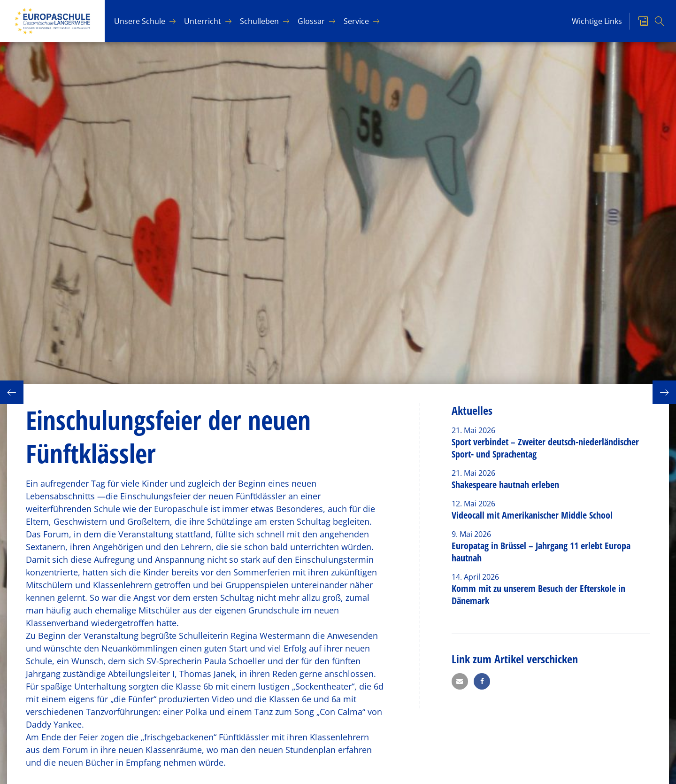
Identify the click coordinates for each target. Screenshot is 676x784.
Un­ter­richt (203, 21)
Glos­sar (311, 21)
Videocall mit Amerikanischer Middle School (532, 515)
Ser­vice (356, 21)
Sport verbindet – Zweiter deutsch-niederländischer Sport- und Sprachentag (545, 448)
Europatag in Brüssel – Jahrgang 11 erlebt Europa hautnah (541, 552)
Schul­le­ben (259, 21)
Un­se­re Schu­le (140, 21)
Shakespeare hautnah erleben (505, 485)
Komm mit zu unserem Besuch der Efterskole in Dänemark (538, 594)
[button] (460, 681)
